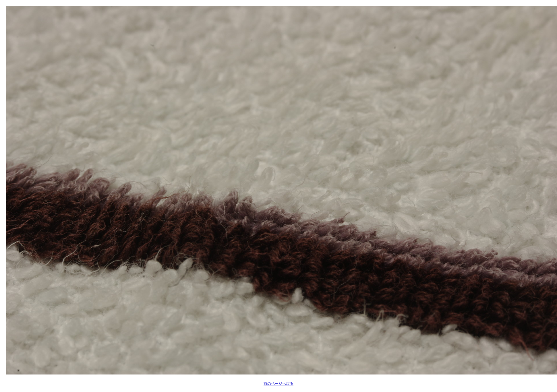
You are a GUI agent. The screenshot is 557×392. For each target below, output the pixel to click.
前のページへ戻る (278, 384)
